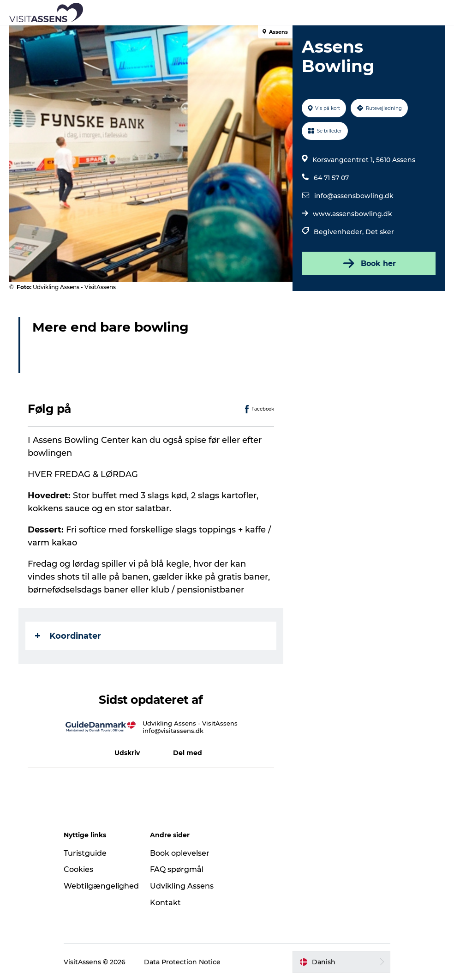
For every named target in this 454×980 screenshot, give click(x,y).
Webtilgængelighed (101, 886)
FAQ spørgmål (177, 869)
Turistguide (85, 853)
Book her (369, 263)
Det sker (380, 232)
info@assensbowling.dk (354, 196)
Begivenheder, (340, 232)
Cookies (78, 869)
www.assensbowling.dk (352, 214)
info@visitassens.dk (173, 731)
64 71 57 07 (331, 178)
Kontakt (165, 903)
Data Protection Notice (182, 962)
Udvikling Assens (182, 886)
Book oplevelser (180, 853)
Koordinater (68, 636)
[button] (269, 12)
